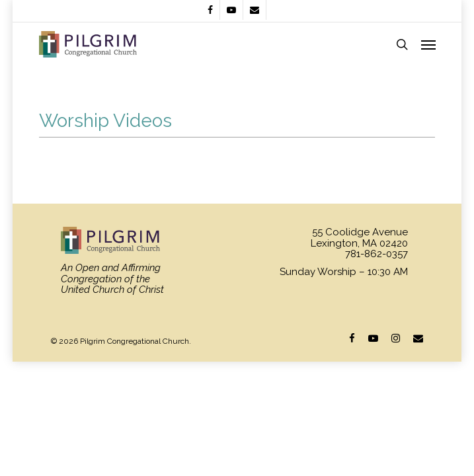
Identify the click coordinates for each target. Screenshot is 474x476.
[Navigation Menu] (428, 44)
